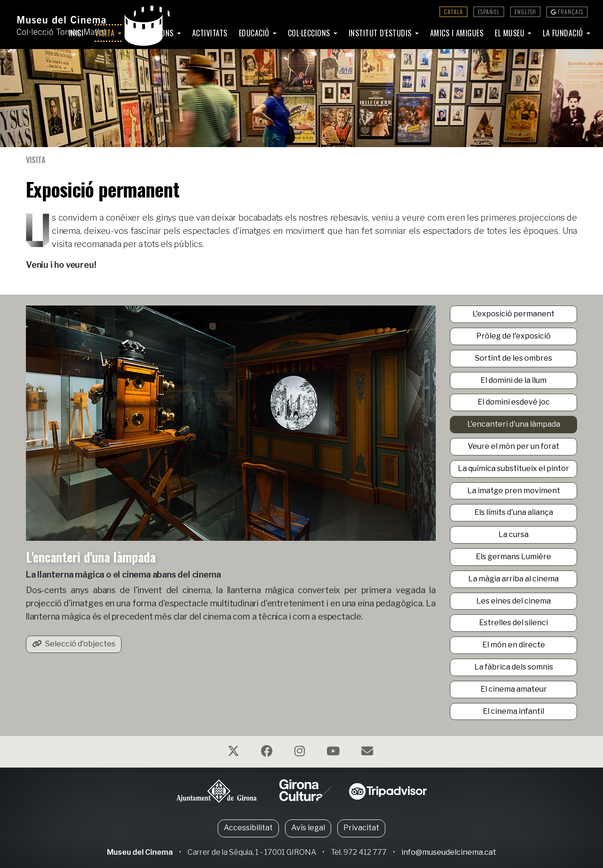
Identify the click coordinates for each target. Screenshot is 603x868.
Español (489, 12)
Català (453, 12)
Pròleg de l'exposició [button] (513, 336)
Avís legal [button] (308, 828)
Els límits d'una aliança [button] (514, 512)
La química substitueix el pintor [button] (513, 468)
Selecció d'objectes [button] (74, 644)
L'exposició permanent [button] (513, 314)
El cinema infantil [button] (513, 711)
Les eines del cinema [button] (513, 601)
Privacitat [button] (361, 828)
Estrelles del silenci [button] (513, 623)
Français (567, 12)
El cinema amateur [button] (514, 689)
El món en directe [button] (514, 645)
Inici (76, 33)
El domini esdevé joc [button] (514, 402)
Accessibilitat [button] (248, 828)
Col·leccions (310, 33)
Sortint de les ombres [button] (513, 358)
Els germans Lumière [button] (513, 557)
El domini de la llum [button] (513, 380)
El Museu (511, 33)
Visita (106, 33)
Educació (255, 33)
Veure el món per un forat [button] (513, 446)
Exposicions (154, 33)
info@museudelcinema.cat (449, 852)
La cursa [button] (513, 534)
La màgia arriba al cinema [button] (513, 579)
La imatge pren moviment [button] (514, 491)
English (525, 12)
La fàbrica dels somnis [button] (514, 667)
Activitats (210, 33)
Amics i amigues (457, 33)
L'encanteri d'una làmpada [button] (514, 424)
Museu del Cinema (140, 852)
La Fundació (564, 33)
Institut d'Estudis (381, 33)
